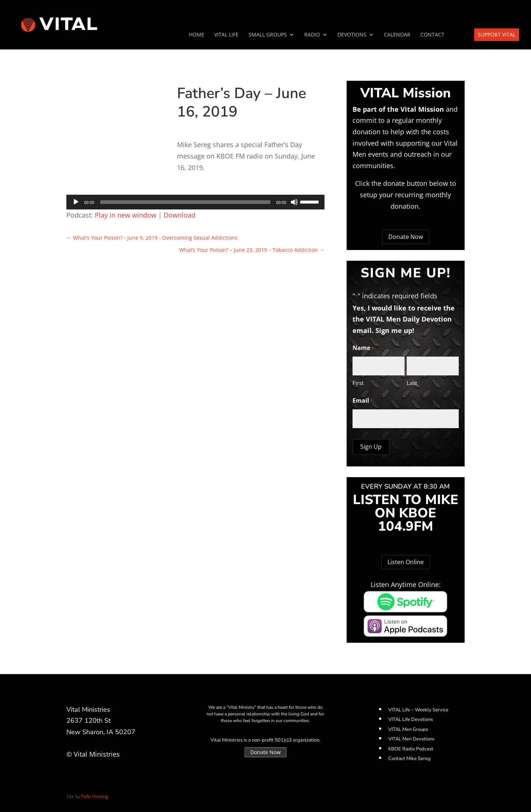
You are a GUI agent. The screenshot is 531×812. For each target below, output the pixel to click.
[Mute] (294, 202)
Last (412, 383)
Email (363, 401)
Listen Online (406, 562)
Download (180, 215)
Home (197, 35)
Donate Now (406, 237)
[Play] (76, 202)
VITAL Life (226, 35)
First (358, 383)
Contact (432, 35)
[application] (195, 202)
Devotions (352, 35)
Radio (312, 35)
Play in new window (126, 215)
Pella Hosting (95, 796)
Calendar (397, 35)
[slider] (185, 202)
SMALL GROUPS (268, 35)
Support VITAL (497, 34)
